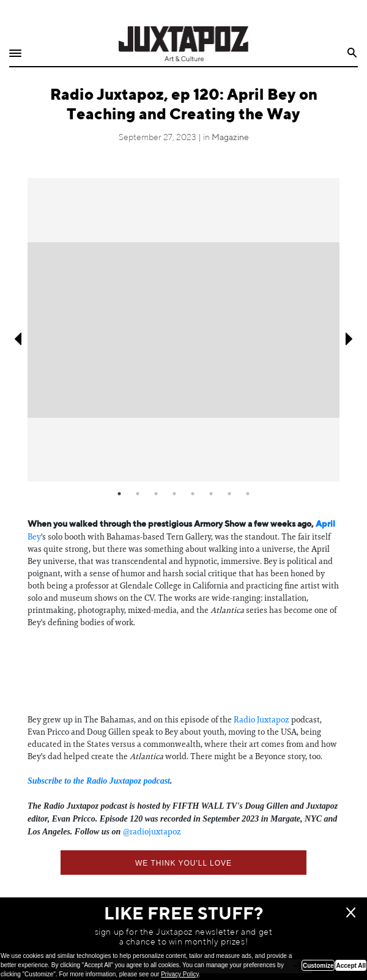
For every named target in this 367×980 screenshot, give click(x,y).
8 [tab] (248, 494)
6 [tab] (211, 494)
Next (350, 339)
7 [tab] (229, 494)
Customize (318, 966)
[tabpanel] (183, 330)
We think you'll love (183, 863)
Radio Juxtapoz (261, 719)
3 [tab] (156, 494)
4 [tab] (174, 494)
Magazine (230, 138)
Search (353, 53)
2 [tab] (138, 494)
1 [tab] (119, 494)
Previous (17, 339)
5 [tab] (193, 494)
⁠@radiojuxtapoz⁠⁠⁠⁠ (152, 831)
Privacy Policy (180, 974)
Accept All (351, 966)
